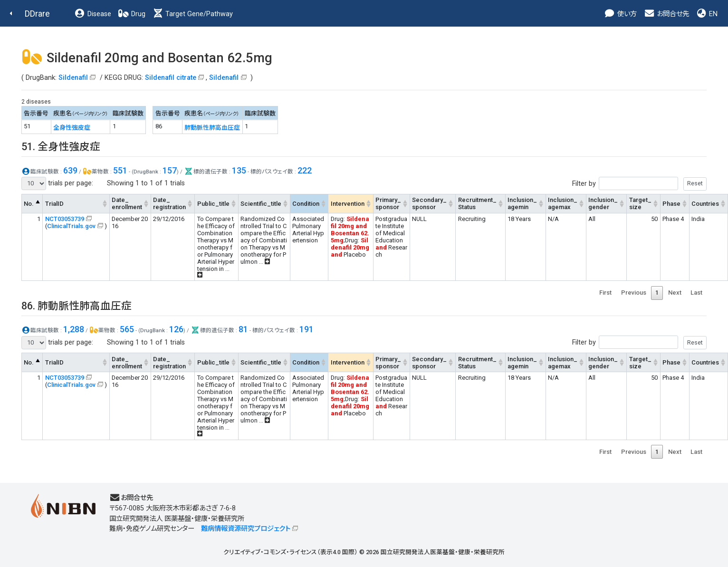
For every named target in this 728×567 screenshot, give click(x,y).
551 (120, 170)
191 (307, 329)
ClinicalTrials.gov (71, 226)
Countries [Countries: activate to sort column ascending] (705, 204)
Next (675, 293)
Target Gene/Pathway (192, 14)
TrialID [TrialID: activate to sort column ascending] (54, 204)
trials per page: (57, 183)
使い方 (620, 14)
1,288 (74, 329)
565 (127, 329)
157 (170, 170)
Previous (634, 293)
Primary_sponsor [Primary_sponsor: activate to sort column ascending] (388, 203)
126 (176, 329)
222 (305, 170)
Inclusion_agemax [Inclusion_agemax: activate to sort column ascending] (563, 203)
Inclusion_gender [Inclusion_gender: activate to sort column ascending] (603, 203)
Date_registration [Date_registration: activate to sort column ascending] (169, 203)
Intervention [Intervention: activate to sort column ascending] (348, 204)
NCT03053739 (65, 219)
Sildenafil (73, 78)
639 (70, 170)
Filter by (639, 184)
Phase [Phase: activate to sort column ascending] (671, 204)
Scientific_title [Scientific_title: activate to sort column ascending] (261, 204)
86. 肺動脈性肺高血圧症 (77, 306)
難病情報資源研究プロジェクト (246, 529)
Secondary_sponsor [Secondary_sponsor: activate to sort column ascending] (429, 203)
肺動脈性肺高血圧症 (212, 128)
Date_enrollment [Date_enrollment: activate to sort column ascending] (127, 203)
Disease (93, 14)
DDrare (37, 14)
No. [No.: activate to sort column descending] (29, 204)
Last (696, 293)
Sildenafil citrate (171, 78)
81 (243, 329)
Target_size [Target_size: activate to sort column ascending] (640, 203)
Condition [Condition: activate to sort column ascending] (306, 204)
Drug (132, 14)
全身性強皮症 (72, 128)
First (605, 293)
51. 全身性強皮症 (61, 147)
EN (707, 14)
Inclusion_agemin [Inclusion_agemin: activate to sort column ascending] (522, 203)
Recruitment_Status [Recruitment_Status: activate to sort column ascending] (477, 203)
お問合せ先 (666, 14)
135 (239, 170)
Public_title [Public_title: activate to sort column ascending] (213, 204)
